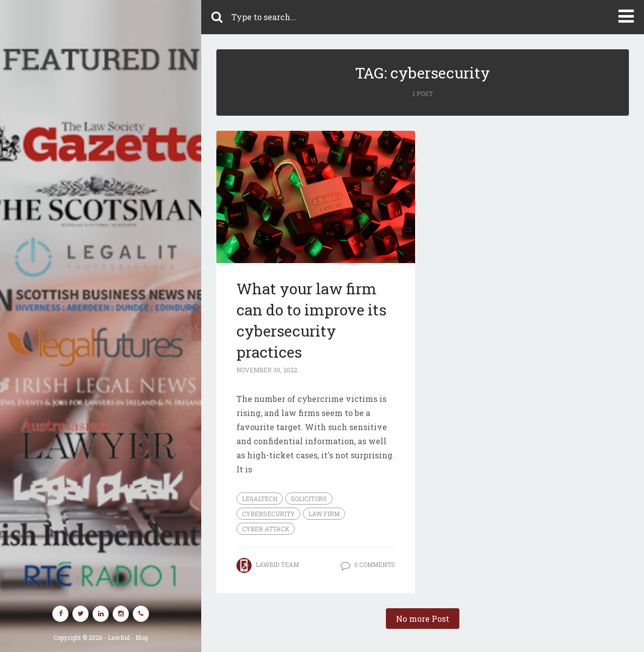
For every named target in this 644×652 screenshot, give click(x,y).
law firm (324, 514)
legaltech (260, 499)
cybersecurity (268, 514)
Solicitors (309, 499)
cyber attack (266, 529)
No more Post (423, 619)
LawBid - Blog (128, 637)
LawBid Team (277, 564)
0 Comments (375, 564)
